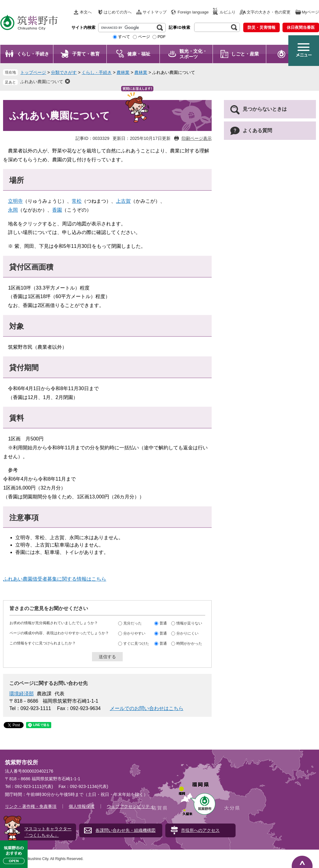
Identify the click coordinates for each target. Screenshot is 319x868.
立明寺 (15, 201)
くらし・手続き (33, 54)
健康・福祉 (139, 54)
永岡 (13, 210)
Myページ (310, 12)
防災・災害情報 (261, 27)
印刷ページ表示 (197, 138)
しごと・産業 (245, 54)
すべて (124, 37)
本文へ (86, 12)
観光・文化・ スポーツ (193, 54)
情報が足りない (189, 623)
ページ (144, 37)
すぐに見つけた (136, 643)
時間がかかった (189, 643)
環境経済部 (21, 694)
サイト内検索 (83, 27)
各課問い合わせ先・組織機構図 (125, 830)
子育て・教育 (86, 54)
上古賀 (123, 201)
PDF (162, 37)
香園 (57, 210)
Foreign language (193, 12)
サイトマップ (155, 12)
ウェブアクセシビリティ (130, 806)
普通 (163, 623)
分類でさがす (64, 72)
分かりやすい (134, 633)
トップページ (33, 72)
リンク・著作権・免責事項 (31, 806)
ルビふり (228, 12)
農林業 (123, 72)
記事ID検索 (180, 27)
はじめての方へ (118, 12)
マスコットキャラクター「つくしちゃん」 (48, 832)
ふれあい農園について (42, 82)
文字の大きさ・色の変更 (269, 12)
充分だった (133, 623)
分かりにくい (187, 633)
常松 (77, 201)
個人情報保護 (82, 806)
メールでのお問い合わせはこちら (147, 708)
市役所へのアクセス (200, 830)
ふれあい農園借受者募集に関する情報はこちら (55, 579)
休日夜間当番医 (301, 27)
